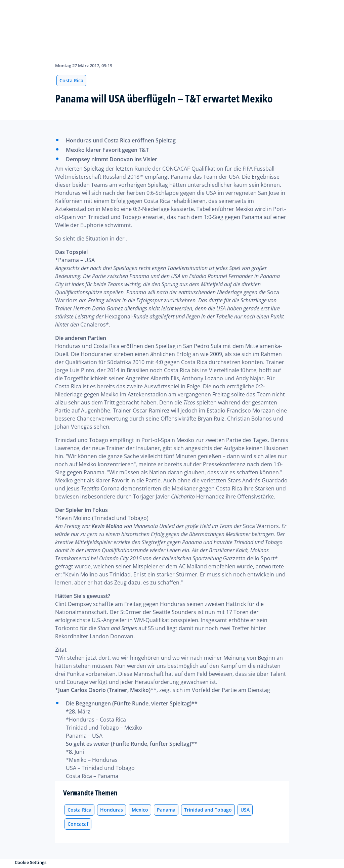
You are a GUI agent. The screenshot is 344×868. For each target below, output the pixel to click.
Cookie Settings (31, 862)
